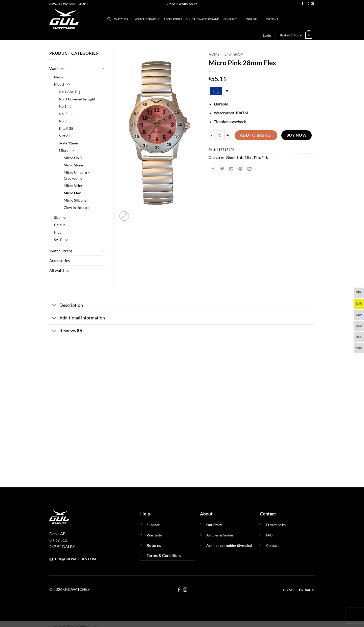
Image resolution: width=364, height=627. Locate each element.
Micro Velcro (74, 186)
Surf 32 (65, 136)
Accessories (173, 19)
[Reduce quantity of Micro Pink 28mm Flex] (212, 135)
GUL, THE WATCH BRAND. (203, 19)
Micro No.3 (73, 158)
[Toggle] (103, 69)
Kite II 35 (66, 128)
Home (214, 54)
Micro (64, 150)
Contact (230, 19)
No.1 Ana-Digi (70, 92)
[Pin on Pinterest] (241, 169)
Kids (240, 158)
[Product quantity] (220, 135)
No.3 (63, 121)
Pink (265, 158)
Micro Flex (253, 158)
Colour (60, 225)
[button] (267, 35)
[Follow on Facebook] (303, 4)
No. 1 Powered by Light (77, 99)
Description (66, 306)
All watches (59, 270)
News (59, 77)
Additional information (77, 319)
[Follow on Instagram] (307, 4)
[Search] (109, 19)
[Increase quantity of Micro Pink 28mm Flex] (228, 135)
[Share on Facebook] (213, 169)
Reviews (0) (66, 331)
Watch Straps (147, 19)
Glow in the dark (77, 208)
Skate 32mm (69, 143)
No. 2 (63, 114)
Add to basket (256, 135)
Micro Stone (73, 165)
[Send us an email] (312, 4)
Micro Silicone (75, 200)
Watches (123, 19)
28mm (231, 158)
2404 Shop (234, 54)
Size (57, 217)
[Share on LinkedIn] (250, 169)
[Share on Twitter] (222, 169)
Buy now (297, 135)
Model (59, 84)
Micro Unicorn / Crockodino (76, 175)
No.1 (63, 106)
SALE (58, 240)
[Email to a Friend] (231, 169)
